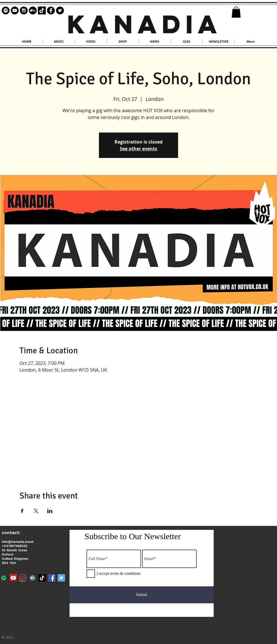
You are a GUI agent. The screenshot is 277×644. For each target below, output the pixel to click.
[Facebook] (52, 578)
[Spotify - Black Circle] (6, 10)
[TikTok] (42, 10)
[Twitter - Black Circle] (60, 10)
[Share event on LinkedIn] (50, 511)
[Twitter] (61, 578)
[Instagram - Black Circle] (24, 10)
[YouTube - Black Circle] (15, 10)
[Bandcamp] (33, 10)
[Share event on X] (36, 511)
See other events (138, 149)
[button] (236, 12)
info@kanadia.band (18, 542)
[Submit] (142, 595)
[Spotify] (4, 578)
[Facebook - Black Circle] (51, 10)
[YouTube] (13, 578)
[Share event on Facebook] (22, 511)
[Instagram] (23, 578)
